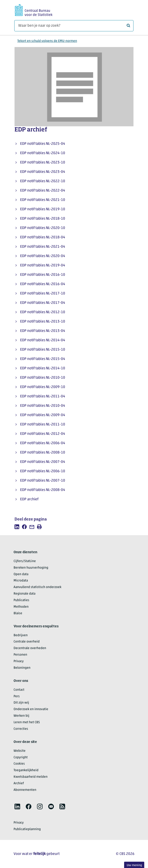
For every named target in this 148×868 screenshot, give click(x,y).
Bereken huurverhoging (31, 568)
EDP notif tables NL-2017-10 (43, 294)
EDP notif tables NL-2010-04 (43, 406)
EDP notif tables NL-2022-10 (43, 181)
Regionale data (24, 594)
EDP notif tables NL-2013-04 (43, 331)
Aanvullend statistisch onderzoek (37, 587)
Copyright (21, 757)
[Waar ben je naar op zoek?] (74, 26)
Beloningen (22, 668)
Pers (17, 696)
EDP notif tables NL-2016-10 (43, 275)
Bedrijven (21, 635)
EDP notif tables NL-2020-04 (43, 256)
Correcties (21, 729)
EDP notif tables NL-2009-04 (43, 415)
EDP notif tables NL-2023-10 (43, 163)
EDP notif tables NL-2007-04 (43, 462)
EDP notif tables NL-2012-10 (43, 312)
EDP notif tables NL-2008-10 (43, 453)
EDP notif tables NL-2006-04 (43, 443)
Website (20, 751)
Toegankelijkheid (26, 770)
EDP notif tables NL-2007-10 (43, 481)
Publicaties (21, 600)
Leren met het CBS (27, 722)
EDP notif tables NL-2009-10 (43, 387)
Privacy (19, 661)
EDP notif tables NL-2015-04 (43, 359)
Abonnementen (25, 790)
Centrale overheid (27, 642)
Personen (20, 655)
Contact (19, 690)
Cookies (19, 764)
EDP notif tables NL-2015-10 (43, 350)
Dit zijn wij (21, 703)
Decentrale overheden (30, 648)
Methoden (21, 607)
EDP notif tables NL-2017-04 (43, 303)
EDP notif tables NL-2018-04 (43, 237)
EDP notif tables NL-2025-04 (43, 144)
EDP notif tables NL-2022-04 (43, 191)
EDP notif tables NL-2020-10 (43, 228)
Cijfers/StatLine (25, 561)
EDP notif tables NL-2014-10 (43, 368)
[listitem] (17, 527)
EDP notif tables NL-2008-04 (43, 490)
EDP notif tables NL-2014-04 (43, 340)
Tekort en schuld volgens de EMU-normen (47, 41)
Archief (19, 783)
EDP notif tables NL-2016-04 (43, 284)
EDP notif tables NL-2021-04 (43, 247)
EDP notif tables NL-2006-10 (43, 471)
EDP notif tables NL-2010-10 (43, 378)
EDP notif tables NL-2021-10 (43, 200)
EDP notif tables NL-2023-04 (43, 172)
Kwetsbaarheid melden (31, 777)
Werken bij (21, 716)
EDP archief (29, 499)
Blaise (18, 613)
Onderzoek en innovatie (31, 709)
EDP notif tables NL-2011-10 (43, 425)
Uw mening (134, 865)
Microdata (21, 581)
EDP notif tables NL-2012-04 (43, 434)
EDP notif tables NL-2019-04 (43, 265)
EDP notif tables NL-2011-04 (43, 396)
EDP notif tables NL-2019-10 (43, 209)
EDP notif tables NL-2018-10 (43, 219)
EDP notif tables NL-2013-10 (43, 322)
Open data (21, 574)
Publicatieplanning (27, 829)
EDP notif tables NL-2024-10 (43, 153)
